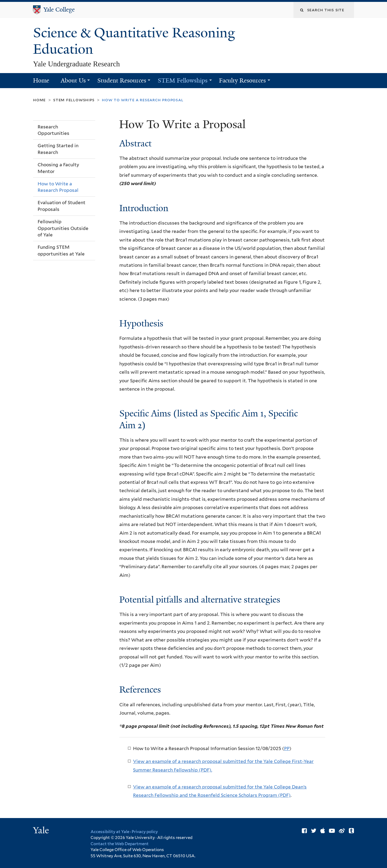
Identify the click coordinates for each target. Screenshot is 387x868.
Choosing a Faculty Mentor (58, 168)
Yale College (59, 10)
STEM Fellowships (182, 82)
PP (287, 748)
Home (41, 80)
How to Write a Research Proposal (58, 187)
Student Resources (121, 82)
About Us (72, 82)
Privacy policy (145, 832)
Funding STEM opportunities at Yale (61, 251)
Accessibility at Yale (110, 832)
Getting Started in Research (58, 149)
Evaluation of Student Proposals (62, 206)
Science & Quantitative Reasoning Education (134, 41)
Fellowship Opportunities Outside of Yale (63, 228)
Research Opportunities (53, 130)
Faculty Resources (242, 82)
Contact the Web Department (120, 844)
